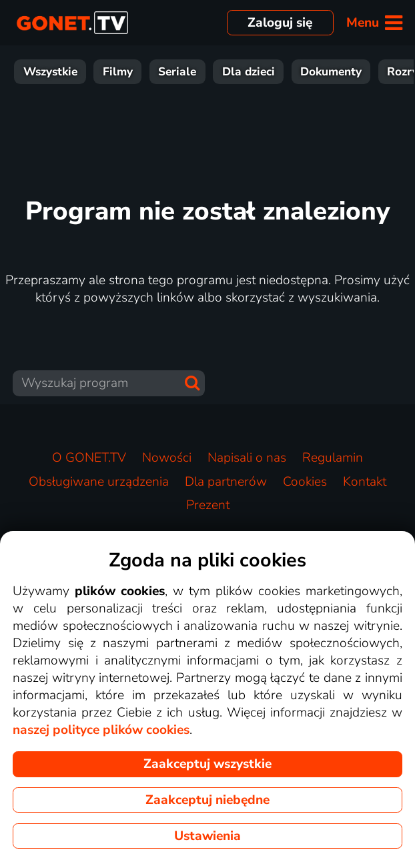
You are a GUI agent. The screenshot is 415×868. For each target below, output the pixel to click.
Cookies (305, 482)
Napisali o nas (247, 458)
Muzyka (381, 72)
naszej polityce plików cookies (101, 730)
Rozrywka (159, 72)
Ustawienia (207, 836)
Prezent (208, 505)
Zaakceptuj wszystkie (207, 764)
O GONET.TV (89, 458)
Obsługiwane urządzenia (99, 482)
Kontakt (365, 482)
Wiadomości (301, 72)
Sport (227, 72)
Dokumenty (75, 72)
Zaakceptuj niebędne (207, 800)
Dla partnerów (226, 482)
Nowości (167, 458)
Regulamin (333, 458)
